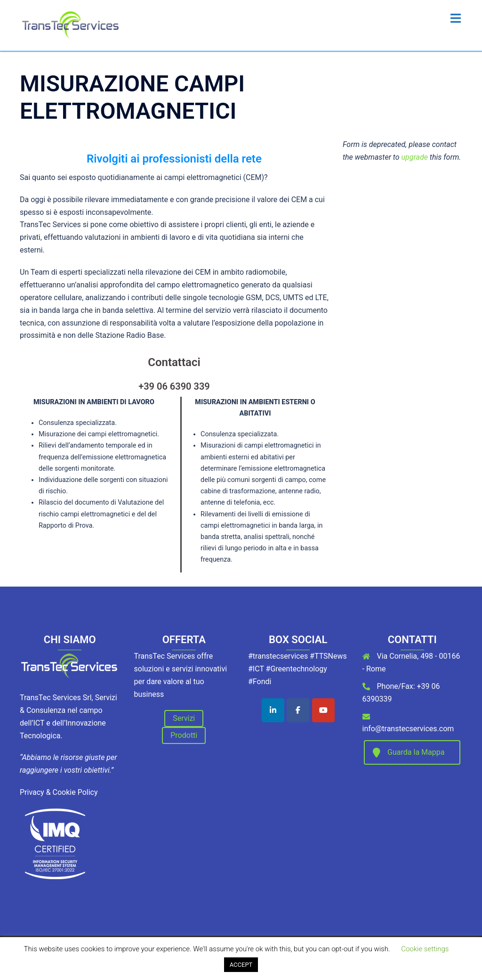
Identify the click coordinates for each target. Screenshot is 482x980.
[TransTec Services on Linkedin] (273, 710)
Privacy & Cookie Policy (59, 792)
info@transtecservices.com (408, 729)
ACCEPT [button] (241, 965)
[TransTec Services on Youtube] (323, 710)
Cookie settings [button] (425, 949)
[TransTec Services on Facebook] (298, 710)
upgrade (415, 157)
